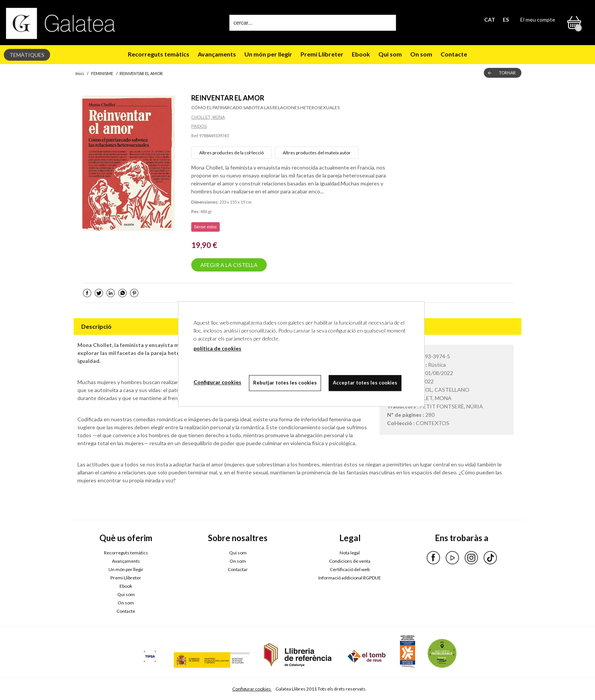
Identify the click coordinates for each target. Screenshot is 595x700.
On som (421, 54)
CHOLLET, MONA (208, 117)
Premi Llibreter (322, 54)
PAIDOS (199, 126)
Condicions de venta (350, 561)
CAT (490, 20)
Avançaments (217, 54)
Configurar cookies (252, 689)
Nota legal (350, 553)
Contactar (238, 569)
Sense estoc (205, 227)
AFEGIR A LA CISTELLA (229, 265)
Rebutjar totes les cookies (285, 383)
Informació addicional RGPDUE (350, 578)
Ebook (361, 54)
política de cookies (217, 348)
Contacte (454, 54)
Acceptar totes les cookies (365, 383)
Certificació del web (350, 569)
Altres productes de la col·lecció (231, 153)
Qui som (390, 54)
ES (506, 20)
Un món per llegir (268, 54)
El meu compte (538, 20)
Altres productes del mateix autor (317, 153)
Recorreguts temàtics (159, 54)
